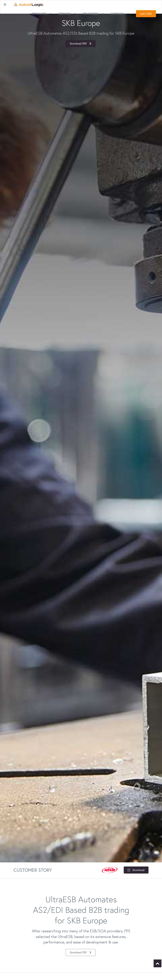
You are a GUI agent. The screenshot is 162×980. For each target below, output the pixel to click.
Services (68, 14)
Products (42, 14)
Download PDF (81, 43)
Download (136, 870)
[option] (81, 33)
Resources (94, 14)
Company (120, 14)
